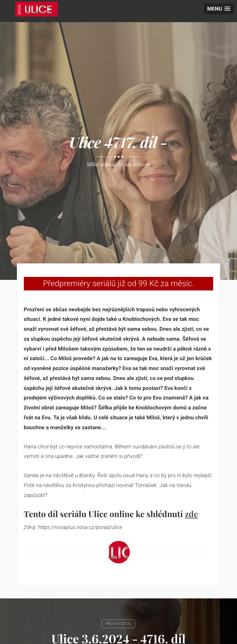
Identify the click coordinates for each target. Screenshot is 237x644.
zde (191, 514)
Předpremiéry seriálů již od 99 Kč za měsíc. (118, 284)
